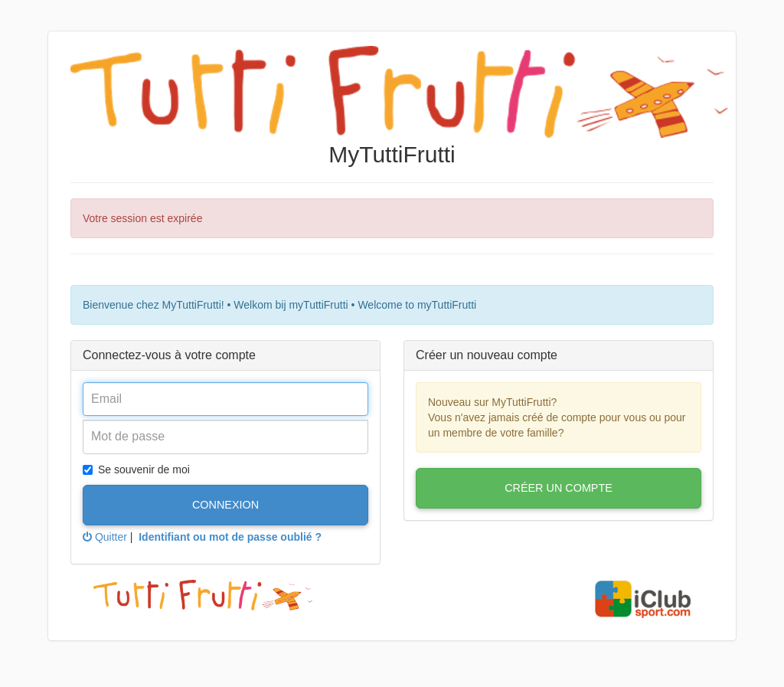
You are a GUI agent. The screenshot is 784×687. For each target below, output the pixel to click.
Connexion (225, 505)
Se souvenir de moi (136, 469)
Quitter (105, 537)
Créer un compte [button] (559, 488)
